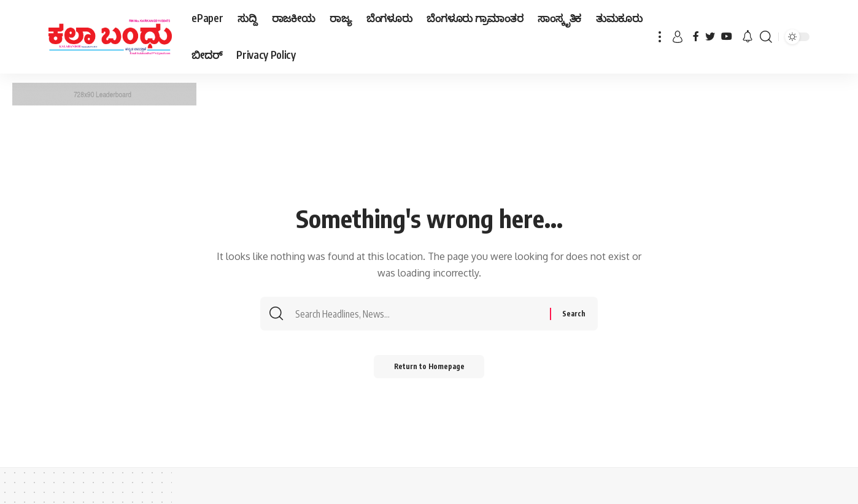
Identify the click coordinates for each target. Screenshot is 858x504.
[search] (766, 37)
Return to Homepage (429, 369)
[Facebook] (696, 36)
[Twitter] (710, 36)
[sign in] (678, 37)
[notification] (748, 37)
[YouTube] (727, 36)
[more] (660, 37)
